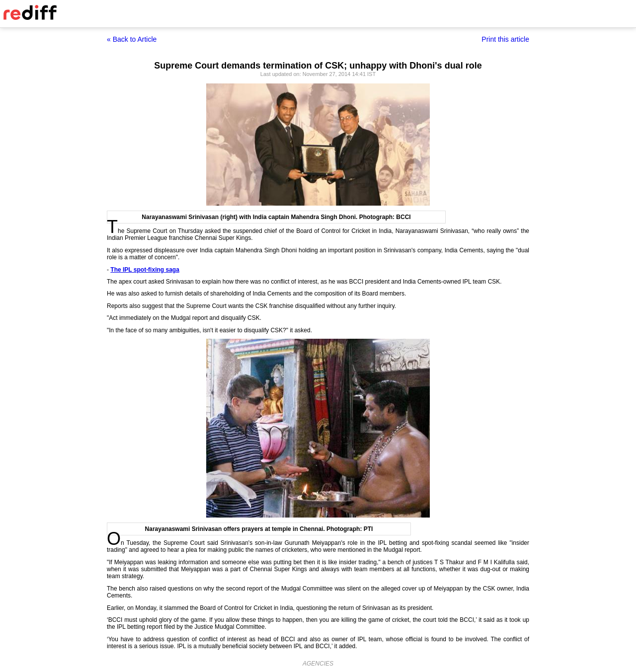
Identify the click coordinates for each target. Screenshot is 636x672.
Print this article (505, 39)
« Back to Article (132, 39)
